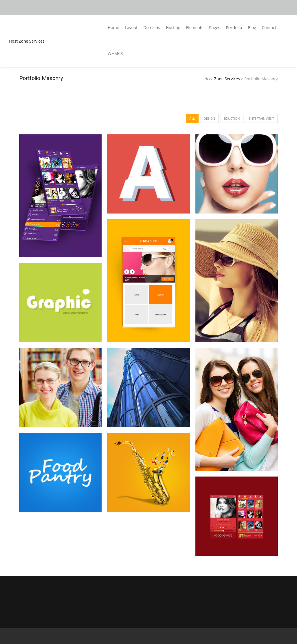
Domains (152, 27)
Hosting (173, 27)
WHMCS (115, 53)
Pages (215, 27)
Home (113, 27)
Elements (195, 27)
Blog (252, 27)
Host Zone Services (27, 41)
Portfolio (234, 27)
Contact (269, 27)
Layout (131, 27)
